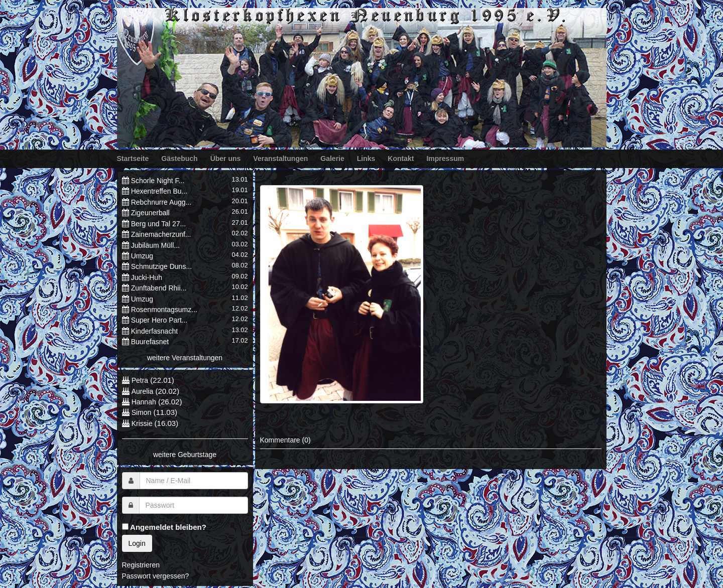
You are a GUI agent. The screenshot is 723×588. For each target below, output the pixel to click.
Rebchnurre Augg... (161, 202)
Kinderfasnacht (154, 331)
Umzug (142, 256)
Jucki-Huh (147, 277)
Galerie (332, 159)
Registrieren (141, 565)
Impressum (445, 159)
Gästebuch (179, 159)
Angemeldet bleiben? (164, 527)
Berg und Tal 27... (158, 224)
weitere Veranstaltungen (185, 358)
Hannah (144, 402)
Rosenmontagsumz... (164, 310)
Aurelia (143, 391)
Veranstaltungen (280, 159)
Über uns (226, 159)
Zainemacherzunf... (161, 234)
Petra (140, 380)
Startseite (133, 159)
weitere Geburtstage (185, 455)
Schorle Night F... (158, 181)
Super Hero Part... (159, 320)
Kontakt (401, 159)
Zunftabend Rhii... (159, 288)
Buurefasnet (150, 342)
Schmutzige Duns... (161, 266)
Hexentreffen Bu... (159, 191)
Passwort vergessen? (156, 576)
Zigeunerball (150, 213)
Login (137, 543)
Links (366, 159)
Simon (142, 412)
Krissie (143, 423)
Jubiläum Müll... (155, 245)
